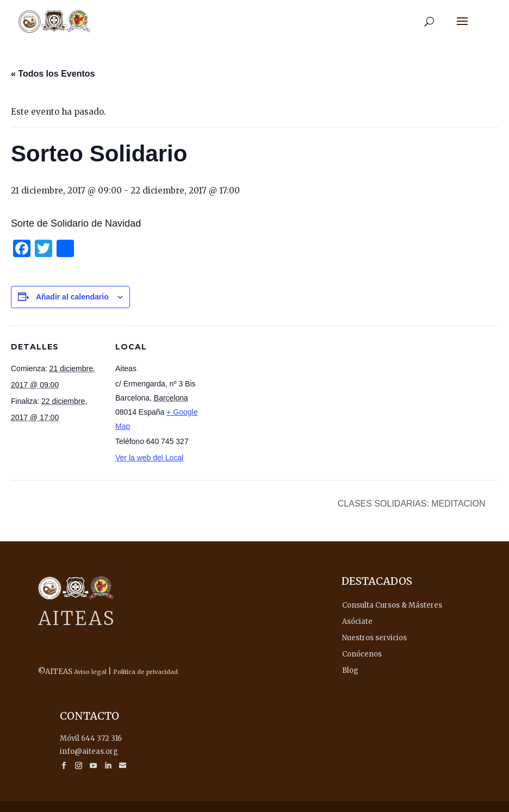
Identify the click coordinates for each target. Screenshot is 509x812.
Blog (350, 670)
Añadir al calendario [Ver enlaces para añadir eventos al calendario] (72, 297)
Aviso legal (90, 672)
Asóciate (357, 622)
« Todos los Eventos (53, 74)
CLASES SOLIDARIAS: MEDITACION (413, 504)
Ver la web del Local (149, 458)
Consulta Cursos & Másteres (392, 605)
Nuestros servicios (374, 638)
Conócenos (362, 654)
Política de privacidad (145, 672)
